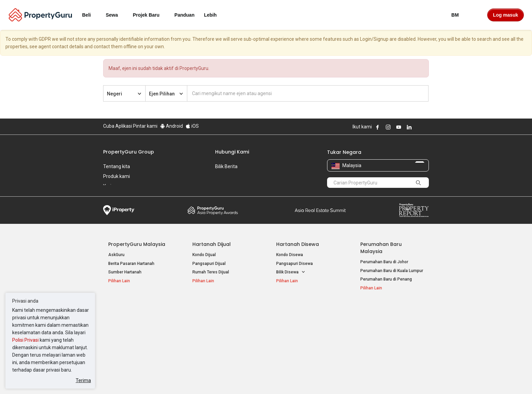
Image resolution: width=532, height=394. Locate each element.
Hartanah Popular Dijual (138, 310)
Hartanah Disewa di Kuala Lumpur (224, 321)
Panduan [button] (184, 15)
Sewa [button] (116, 15)
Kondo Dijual (204, 255)
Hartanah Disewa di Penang (218, 329)
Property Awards (213, 210)
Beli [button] (91, 15)
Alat (365, 310)
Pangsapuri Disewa (294, 264)
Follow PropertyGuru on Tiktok (426, 127)
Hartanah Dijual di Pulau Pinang (138, 329)
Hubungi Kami (232, 152)
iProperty (119, 210)
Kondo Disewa (290, 255)
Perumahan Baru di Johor (384, 262)
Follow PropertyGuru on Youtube (399, 127)
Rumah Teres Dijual (211, 272)
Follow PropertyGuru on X (418, 127)
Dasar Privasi (220, 378)
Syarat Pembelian (260, 378)
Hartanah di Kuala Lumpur (300, 321)
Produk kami (117, 176)
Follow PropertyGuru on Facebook (378, 127)
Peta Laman (372, 347)
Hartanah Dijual (212, 244)
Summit (320, 210)
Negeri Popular (294, 310)
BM (459, 15)
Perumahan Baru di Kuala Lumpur (392, 271)
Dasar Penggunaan (124, 378)
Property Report (414, 210)
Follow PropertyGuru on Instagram (388, 127)
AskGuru (116, 255)
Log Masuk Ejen (375, 321)
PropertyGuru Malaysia (137, 244)
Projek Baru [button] (150, 15)
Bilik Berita (226, 166)
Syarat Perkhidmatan (175, 378)
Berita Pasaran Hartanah (131, 264)
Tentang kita (117, 166)
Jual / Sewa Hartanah (381, 329)
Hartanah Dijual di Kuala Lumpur (138, 321)
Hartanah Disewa (298, 244)
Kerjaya (111, 186)
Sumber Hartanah (125, 272)
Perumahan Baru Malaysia (381, 248)
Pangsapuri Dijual (209, 264)
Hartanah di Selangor (296, 329)
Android (172, 126)
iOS (192, 126)
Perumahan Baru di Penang (386, 279)
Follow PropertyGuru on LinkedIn (409, 127)
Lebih (214, 15)
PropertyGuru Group (129, 152)
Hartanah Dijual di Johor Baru (136, 338)
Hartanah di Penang (295, 338)
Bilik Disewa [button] (291, 272)
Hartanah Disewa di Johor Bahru (223, 338)
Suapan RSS (372, 338)
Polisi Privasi (25, 340)
